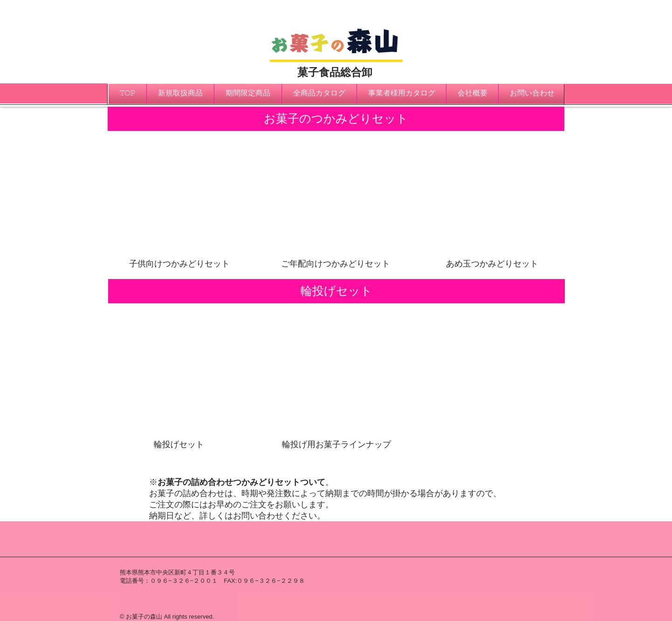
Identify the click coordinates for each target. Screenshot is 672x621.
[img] (180, 201)
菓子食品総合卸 (335, 72)
